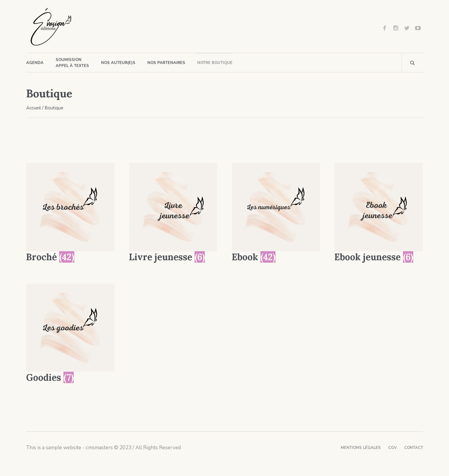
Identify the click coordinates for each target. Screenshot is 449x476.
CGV (392, 448)
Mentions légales (361, 448)
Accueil (34, 108)
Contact (414, 448)
